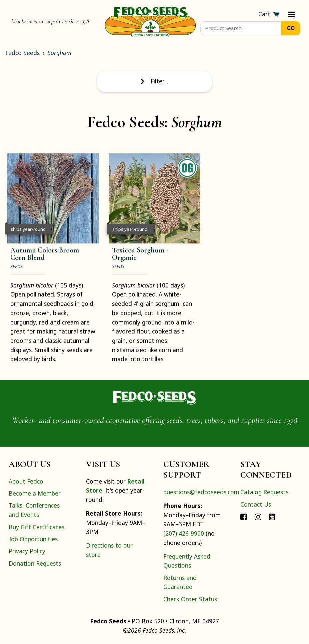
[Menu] (291, 14)
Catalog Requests (264, 492)
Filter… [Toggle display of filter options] (154, 81)
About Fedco (26, 481)
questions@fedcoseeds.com (201, 492)
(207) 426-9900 (184, 533)
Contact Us (256, 504)
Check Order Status (190, 599)
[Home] (150, 21)
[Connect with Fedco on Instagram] (258, 516)
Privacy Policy (27, 551)
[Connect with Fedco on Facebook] (244, 516)
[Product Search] (241, 28)
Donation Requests (35, 563)
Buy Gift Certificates (36, 527)
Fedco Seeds (22, 53)
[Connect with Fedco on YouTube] (272, 516)
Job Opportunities (33, 539)
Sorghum (59, 53)
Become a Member (35, 493)
